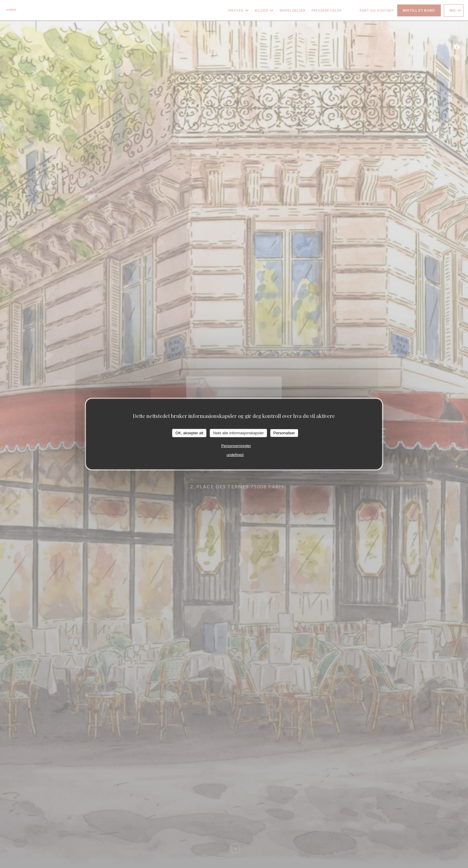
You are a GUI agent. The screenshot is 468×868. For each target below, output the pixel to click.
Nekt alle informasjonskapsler (238, 433)
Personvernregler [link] (236, 445)
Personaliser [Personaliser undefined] (284, 433)
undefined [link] (235, 454)
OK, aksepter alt (189, 433)
